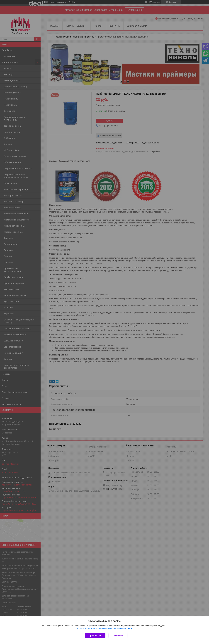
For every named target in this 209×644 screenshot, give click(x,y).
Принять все (95, 636)
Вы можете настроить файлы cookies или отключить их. (103, 629)
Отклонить (118, 636)
